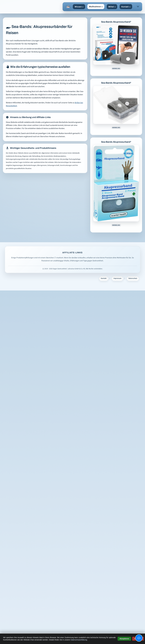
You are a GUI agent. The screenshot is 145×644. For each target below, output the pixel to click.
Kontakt (126, 7)
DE (138, 7)
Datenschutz (133, 278)
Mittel (112, 7)
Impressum (117, 278)
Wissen (79, 7)
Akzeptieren (124, 639)
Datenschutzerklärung (79, 640)
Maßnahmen (96, 7)
